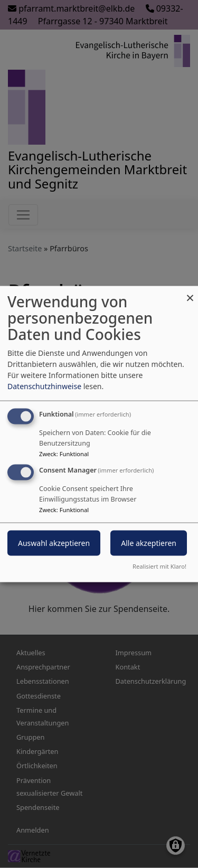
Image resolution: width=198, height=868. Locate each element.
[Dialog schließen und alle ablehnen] (190, 293)
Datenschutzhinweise (44, 386)
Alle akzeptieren (149, 543)
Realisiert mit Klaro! (159, 566)
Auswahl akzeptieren (54, 543)
